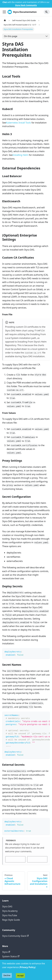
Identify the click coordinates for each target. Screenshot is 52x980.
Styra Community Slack (15, 936)
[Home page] (5, 20)
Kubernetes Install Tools (18, 123)
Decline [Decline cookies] (7, 975)
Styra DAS (7, 906)
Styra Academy (10, 911)
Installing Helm (20, 155)
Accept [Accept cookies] (20, 975)
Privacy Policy (28, 967)
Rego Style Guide (11, 920)
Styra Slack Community (26, 5)
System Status (11, 956)
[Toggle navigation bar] (4, 12)
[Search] (47, 12)
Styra (6, 952)
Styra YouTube (10, 915)
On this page (11, 36)
